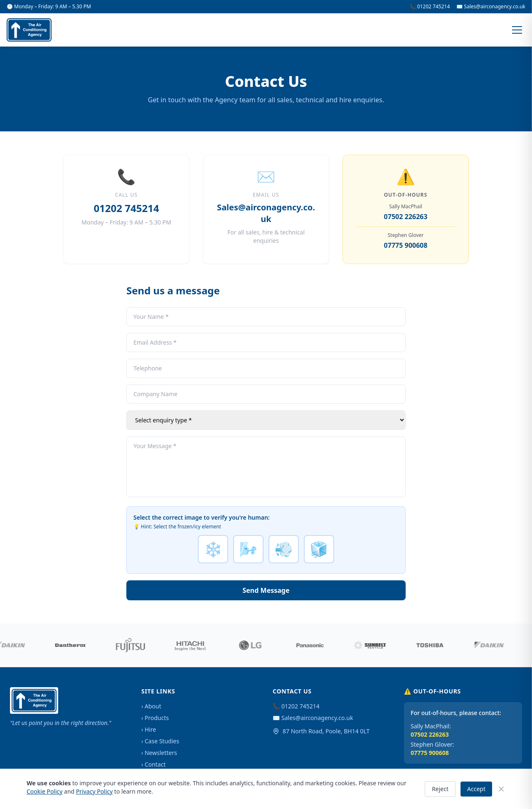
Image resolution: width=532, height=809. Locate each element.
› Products (155, 718)
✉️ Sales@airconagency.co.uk (491, 7)
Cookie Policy (44, 791)
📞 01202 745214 (430, 7)
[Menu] (517, 30)
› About (151, 706)
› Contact (154, 764)
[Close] (501, 789)
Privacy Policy (94, 791)
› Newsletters (159, 753)
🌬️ (248, 549)
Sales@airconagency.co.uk (266, 213)
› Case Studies (160, 741)
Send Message (266, 590)
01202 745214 (126, 208)
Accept (476, 789)
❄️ (213, 549)
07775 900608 (406, 245)
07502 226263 (406, 217)
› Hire (149, 729)
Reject (440, 789)
